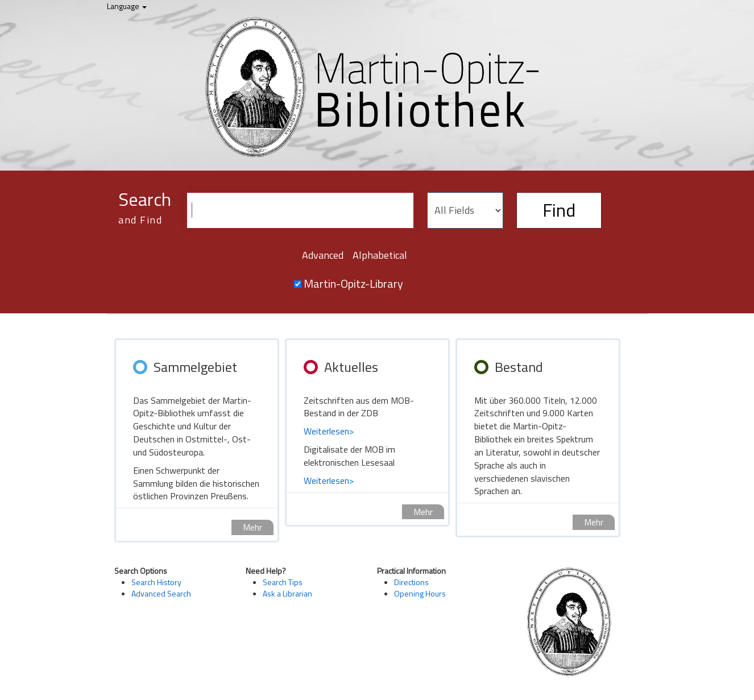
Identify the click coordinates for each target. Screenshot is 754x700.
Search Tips (283, 582)
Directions (411, 582)
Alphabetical (380, 255)
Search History (156, 582)
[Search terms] (300, 210)
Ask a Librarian (287, 593)
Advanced (323, 255)
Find (559, 210)
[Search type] (465, 210)
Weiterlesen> (329, 431)
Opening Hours (420, 593)
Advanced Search (161, 593)
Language (127, 6)
